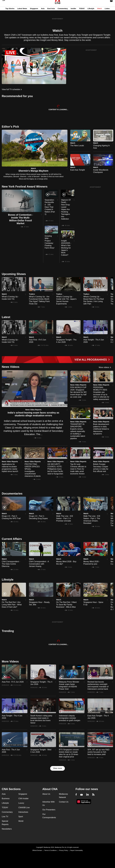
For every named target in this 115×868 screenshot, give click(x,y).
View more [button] (57, 768)
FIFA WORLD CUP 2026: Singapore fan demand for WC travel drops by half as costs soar (79, 392)
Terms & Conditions (51, 850)
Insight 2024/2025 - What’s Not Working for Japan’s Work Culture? (66, 248)
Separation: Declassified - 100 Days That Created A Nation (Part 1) (50, 207)
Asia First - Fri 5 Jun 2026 (13, 682)
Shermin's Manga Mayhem (33, 171)
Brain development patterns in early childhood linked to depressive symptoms (101, 429)
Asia (43, 13)
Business (6, 799)
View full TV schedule (11, 89)
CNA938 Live (24, 808)
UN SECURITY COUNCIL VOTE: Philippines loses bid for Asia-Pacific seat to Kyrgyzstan (55, 469)
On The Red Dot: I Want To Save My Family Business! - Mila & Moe (66, 605)
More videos (104, 367)
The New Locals (77, 146)
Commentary (63, 13)
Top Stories (10, 13)
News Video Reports (33, 410)
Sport (21, 817)
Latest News (22, 13)
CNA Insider (23, 799)
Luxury (21, 803)
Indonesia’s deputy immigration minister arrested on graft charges (70, 718)
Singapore (34, 13)
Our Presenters (49, 810)
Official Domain (37, 850)
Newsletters (7, 829)
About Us (46, 794)
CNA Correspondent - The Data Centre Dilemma (11, 564)
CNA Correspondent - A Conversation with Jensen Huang (39, 564)
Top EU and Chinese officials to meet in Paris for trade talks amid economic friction (78, 469)
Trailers (32, 294)
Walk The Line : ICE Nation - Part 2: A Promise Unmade (65, 518)
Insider (73, 13)
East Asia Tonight (78, 170)
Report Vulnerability (77, 850)
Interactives (23, 812)
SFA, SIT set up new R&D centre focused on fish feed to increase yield (98, 752)
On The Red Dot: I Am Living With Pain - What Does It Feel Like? (12, 605)
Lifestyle (91, 13)
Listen (107, 13)
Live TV (5, 817)
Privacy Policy (63, 850)
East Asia (51, 13)
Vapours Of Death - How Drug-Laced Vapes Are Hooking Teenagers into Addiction (66, 209)
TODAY (82, 13)
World (21, 821)
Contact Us (64, 802)
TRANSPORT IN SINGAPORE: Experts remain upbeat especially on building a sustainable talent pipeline (78, 431)
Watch (99, 13)
